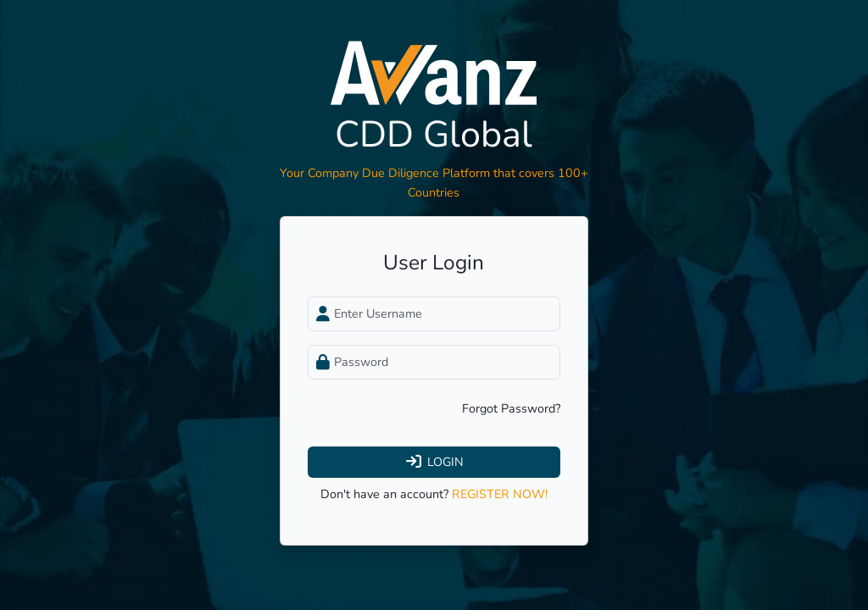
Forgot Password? (511, 408)
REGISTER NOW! (500, 494)
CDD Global (434, 134)
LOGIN (434, 462)
